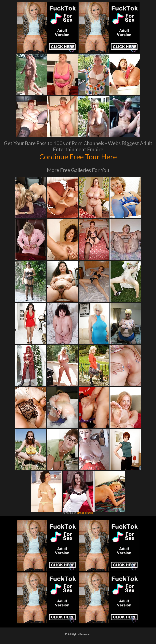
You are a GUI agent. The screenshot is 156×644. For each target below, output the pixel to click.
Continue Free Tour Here (78, 157)
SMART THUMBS (85, 513)
